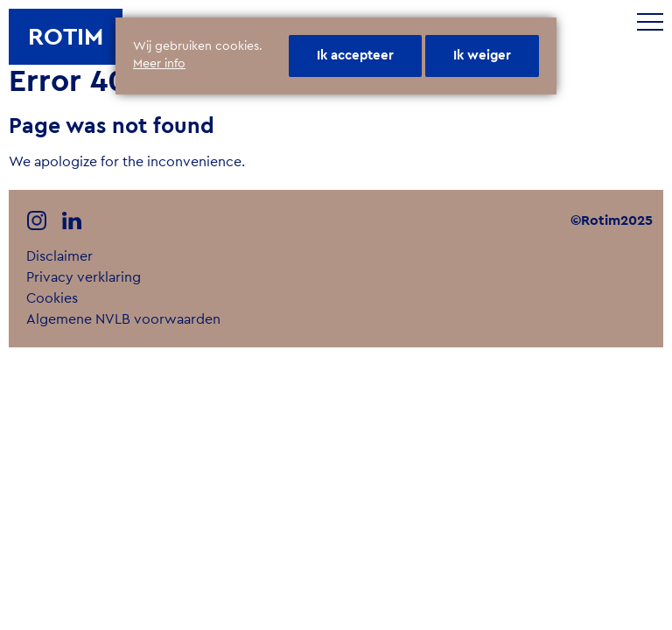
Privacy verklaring (84, 277)
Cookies (52, 298)
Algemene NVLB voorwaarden (123, 319)
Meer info (159, 64)
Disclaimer (59, 256)
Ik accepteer (355, 56)
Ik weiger (482, 56)
